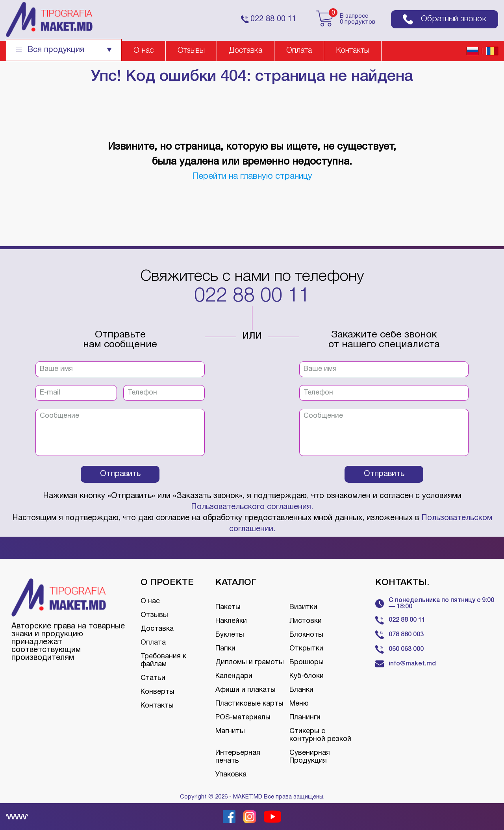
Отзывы (191, 51)
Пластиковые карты (249, 704)
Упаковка (231, 775)
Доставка (246, 51)
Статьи (153, 678)
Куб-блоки (307, 676)
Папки (225, 649)
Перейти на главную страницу (252, 176)
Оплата (299, 51)
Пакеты (228, 607)
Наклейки (231, 621)
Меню (299, 704)
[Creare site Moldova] (17, 817)
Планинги (305, 718)
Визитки (303, 607)
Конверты (157, 692)
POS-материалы (243, 718)
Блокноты (306, 635)
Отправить (120, 474)
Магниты (230, 731)
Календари (234, 676)
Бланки (301, 690)
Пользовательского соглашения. (252, 507)
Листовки (306, 621)
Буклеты (230, 635)
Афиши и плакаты (246, 690)
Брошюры (307, 662)
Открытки (306, 649)
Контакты (353, 51)
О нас (144, 51)
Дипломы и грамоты (250, 662)
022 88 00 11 (252, 296)
